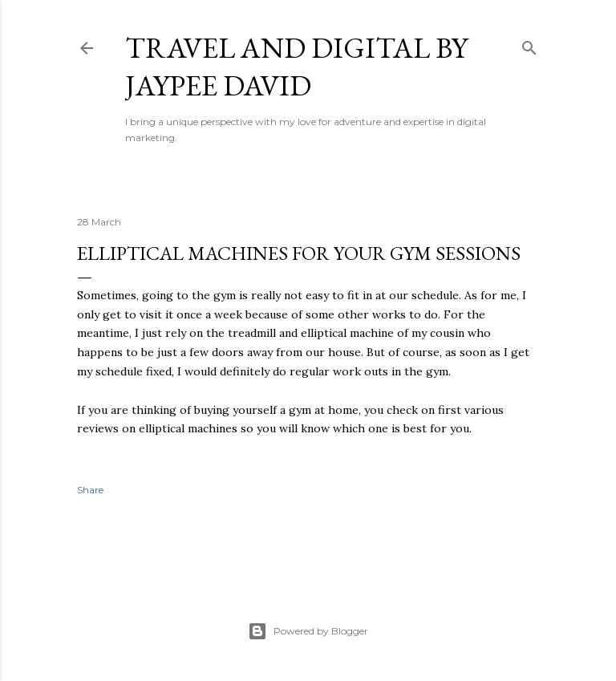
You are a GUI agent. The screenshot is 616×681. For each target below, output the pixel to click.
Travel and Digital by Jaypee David (296, 67)
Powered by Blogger (308, 631)
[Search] (529, 45)
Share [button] (90, 490)
